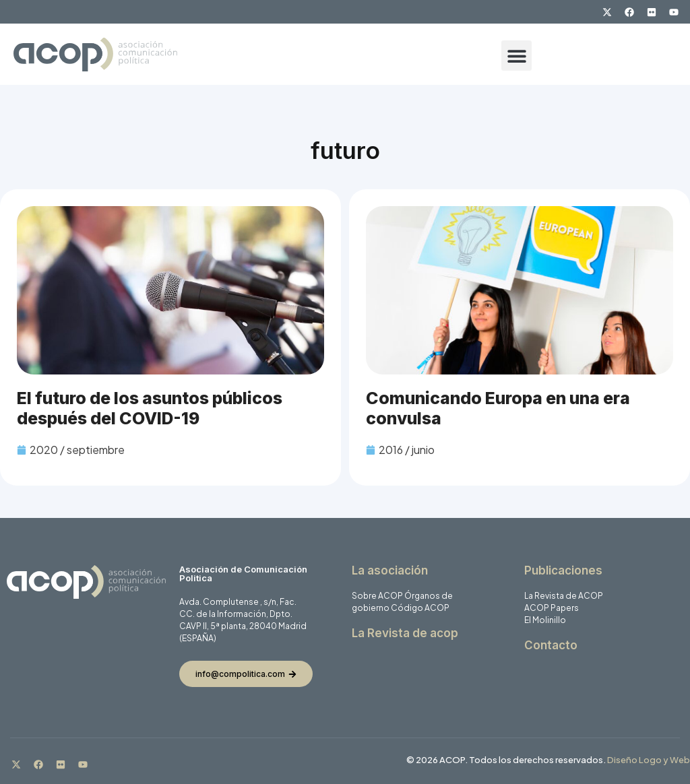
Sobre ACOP (377, 596)
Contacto (551, 645)
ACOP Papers (552, 608)
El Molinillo (545, 620)
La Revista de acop (405, 633)
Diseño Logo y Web (649, 760)
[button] (516, 56)
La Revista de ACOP (564, 596)
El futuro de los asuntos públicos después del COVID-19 (150, 408)
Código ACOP (420, 608)
